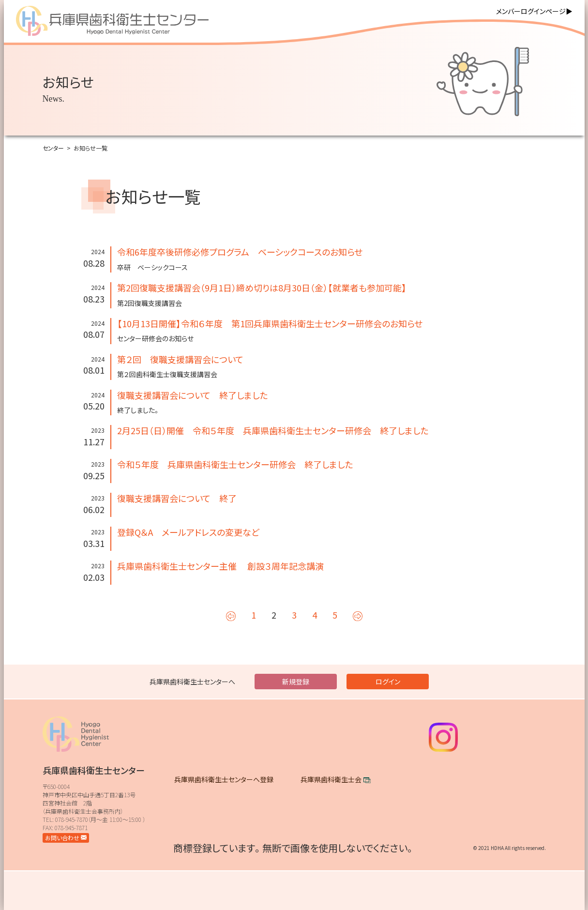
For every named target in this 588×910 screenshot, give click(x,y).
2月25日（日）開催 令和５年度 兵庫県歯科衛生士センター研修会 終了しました (273, 430)
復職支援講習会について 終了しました (192, 395)
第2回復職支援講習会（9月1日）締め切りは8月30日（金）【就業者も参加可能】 (262, 288)
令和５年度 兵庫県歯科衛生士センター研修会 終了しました (235, 464)
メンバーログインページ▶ (534, 11)
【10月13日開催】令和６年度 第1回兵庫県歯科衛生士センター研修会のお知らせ (270, 323)
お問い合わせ (66, 838)
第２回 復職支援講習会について (180, 359)
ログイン (388, 682)
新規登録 (296, 682)
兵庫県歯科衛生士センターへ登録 (224, 779)
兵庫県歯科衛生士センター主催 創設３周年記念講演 (220, 566)
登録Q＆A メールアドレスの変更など (188, 532)
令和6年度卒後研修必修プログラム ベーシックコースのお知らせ (240, 252)
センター (53, 148)
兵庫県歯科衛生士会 (331, 779)
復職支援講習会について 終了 (177, 498)
